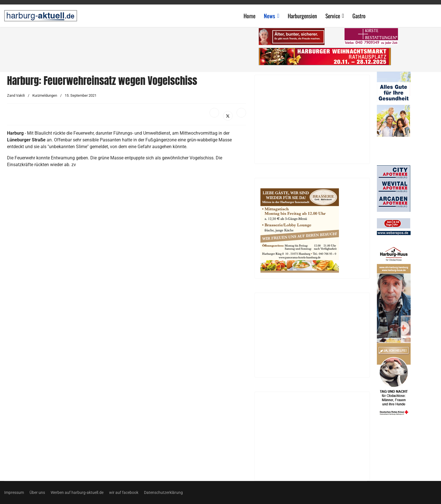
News (269, 16)
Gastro (359, 16)
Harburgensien (302, 16)
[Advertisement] (129, 48)
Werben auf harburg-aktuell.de (77, 492)
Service (333, 16)
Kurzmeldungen (45, 95)
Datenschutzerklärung (163, 492)
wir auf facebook (124, 492)
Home (249, 16)
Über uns (37, 492)
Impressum (14, 492)
